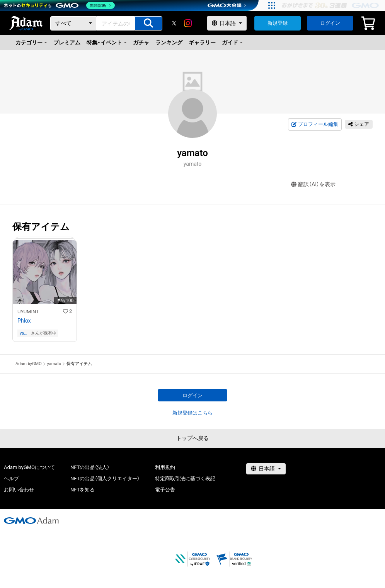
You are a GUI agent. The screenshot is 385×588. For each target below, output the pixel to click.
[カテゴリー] (73, 23)
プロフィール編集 (315, 124)
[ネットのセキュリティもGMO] (59, 5)
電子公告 (165, 490)
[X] (174, 23)
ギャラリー (202, 42)
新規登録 (278, 23)
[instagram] (188, 23)
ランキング (169, 42)
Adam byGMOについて (29, 467)
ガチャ (141, 42)
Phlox (24, 321)
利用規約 (165, 467)
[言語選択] (227, 23)
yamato (25, 333)
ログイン (330, 23)
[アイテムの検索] (148, 23)
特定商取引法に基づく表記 (185, 478)
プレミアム (67, 42)
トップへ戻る (192, 438)
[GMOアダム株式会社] (31, 520)
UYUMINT (28, 312)
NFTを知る (83, 490)
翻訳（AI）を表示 (313, 184)
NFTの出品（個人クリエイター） (105, 478)
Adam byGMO (29, 364)
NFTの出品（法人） (90, 467)
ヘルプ (11, 478)
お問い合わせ (19, 490)
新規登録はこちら (192, 413)
